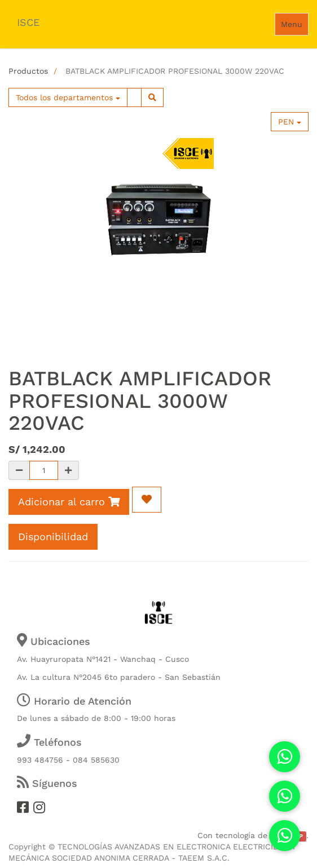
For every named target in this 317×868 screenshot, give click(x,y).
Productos (28, 71)
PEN (290, 122)
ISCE (28, 22)
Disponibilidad (53, 537)
